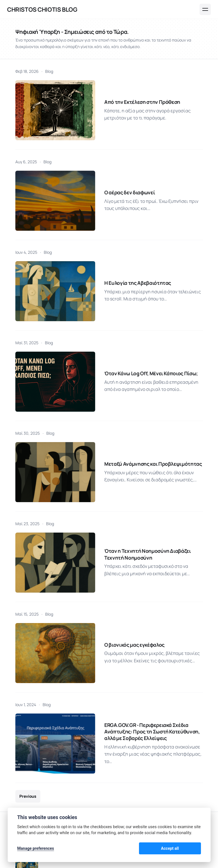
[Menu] (205, 9)
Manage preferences (36, 849)
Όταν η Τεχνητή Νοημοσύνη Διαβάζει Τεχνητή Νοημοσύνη (135, 458)
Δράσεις (52, 803)
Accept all (186, 849)
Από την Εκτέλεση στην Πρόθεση (120, 93)
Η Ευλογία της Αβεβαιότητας (115, 239)
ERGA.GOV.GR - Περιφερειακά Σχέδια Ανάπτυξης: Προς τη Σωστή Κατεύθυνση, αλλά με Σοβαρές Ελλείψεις (139, 604)
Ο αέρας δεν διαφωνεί (107, 166)
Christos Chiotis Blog (42, 9)
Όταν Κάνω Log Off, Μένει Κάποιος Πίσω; (129, 312)
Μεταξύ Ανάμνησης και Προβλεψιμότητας (131, 385)
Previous (28, 657)
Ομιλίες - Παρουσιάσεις (96, 803)
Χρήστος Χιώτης (53, 763)
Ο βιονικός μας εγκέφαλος (112, 531)
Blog (49, 71)
